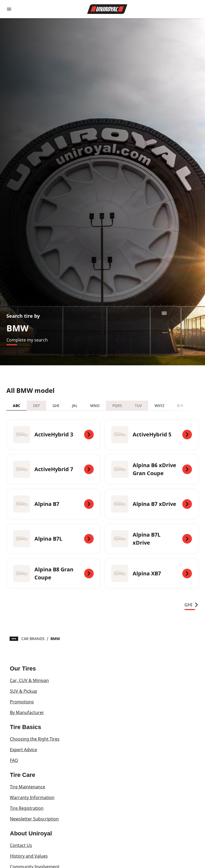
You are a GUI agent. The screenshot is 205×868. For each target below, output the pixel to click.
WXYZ (159, 406)
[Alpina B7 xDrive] (152, 504)
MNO (95, 406)
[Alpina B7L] (53, 539)
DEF (36, 406)
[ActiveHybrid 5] (152, 435)
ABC (17, 406)
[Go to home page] (107, 9)
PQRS (117, 406)
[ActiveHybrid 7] (53, 469)
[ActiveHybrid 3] (53, 435)
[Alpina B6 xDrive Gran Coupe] (152, 469)
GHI (56, 406)
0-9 (180, 406)
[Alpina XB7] (152, 573)
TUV (138, 406)
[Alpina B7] (53, 504)
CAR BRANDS (33, 639)
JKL (75, 406)
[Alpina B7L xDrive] (152, 539)
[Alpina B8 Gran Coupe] (53, 573)
